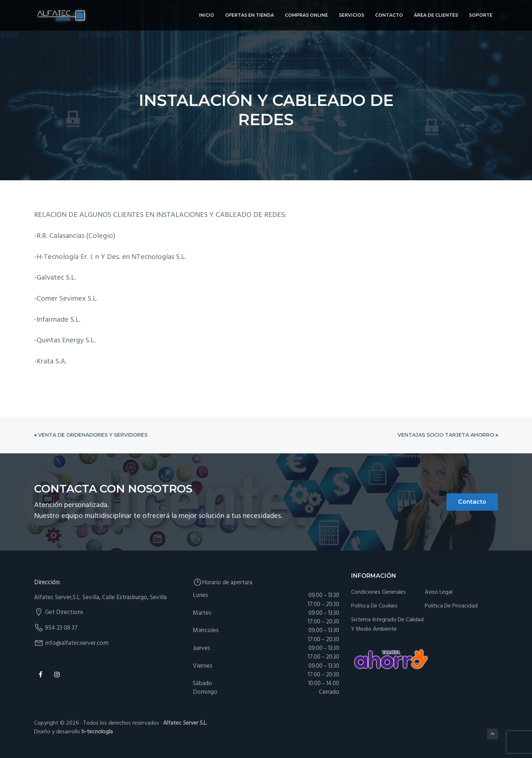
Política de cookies (374, 606)
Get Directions (64, 612)
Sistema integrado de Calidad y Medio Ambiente (387, 625)
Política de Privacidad (451, 606)
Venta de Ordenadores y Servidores (93, 435)
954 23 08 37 (61, 628)
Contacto (472, 502)
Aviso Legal (439, 592)
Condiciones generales (379, 592)
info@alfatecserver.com (77, 643)
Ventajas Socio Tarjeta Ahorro (446, 435)
